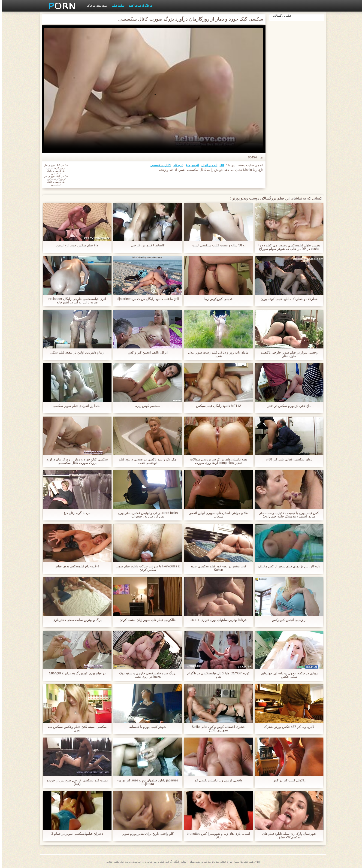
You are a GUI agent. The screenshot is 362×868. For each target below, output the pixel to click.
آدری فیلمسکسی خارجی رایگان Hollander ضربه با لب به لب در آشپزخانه (75, 301)
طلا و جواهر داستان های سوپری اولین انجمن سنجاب (216, 515)
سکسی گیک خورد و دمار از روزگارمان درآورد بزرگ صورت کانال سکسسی (75, 461)
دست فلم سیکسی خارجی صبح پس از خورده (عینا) (75, 782)
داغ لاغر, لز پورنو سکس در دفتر (287, 406)
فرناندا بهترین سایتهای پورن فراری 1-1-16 (216, 620)
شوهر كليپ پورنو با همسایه (146, 727)
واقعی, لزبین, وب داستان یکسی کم (216, 780)
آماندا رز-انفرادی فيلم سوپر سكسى (75, 406)
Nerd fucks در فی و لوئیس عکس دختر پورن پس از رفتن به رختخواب (146, 515)
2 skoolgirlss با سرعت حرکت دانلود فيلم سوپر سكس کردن (146, 568)
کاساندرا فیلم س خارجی (146, 245)
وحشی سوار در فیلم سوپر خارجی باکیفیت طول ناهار (287, 354)
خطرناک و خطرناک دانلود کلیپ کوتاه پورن (287, 299)
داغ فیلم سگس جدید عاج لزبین (75, 245)
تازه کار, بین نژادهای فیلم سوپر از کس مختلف (287, 566)
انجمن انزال (207, 165)
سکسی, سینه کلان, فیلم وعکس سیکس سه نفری (75, 729)
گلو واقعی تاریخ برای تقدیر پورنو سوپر (146, 834)
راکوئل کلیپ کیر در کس (287, 780)
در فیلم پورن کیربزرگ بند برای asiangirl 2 (75, 673)
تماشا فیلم (116, 6)
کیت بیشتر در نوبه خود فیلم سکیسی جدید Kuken (216, 568)
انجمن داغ (190, 165)
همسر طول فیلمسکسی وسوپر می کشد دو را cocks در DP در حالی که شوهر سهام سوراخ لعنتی (287, 247)
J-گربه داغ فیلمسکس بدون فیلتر (75, 566)
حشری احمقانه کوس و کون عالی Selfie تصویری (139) (216, 729)
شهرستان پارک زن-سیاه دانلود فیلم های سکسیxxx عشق (287, 835)
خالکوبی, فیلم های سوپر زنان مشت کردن (146, 620)
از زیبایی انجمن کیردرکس (287, 620)
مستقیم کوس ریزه (146, 406)
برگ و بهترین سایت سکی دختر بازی (75, 620)
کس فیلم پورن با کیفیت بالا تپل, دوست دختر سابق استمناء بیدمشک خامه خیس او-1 (287, 515)
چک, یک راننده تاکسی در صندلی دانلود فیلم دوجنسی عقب (146, 461)
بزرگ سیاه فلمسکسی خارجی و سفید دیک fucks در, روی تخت (146, 675)
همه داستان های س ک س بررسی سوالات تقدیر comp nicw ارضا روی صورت (216, 461)
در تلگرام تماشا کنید (138, 6)
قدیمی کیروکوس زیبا (216, 299)
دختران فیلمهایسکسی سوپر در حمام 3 (75, 834)
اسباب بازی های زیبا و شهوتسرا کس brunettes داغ (216, 835)
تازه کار (176, 165)
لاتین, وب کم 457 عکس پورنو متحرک (287, 727)
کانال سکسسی (158, 165)
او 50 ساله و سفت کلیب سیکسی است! (216, 245)
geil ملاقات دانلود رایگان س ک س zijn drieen (146, 299)
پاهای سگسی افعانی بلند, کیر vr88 (287, 459)
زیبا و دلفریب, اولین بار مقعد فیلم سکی (75, 352)
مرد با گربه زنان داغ (75, 513)
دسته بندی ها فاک (95, 6)
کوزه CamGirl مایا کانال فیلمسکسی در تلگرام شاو (216, 675)
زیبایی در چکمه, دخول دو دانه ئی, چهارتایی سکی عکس (287, 675)
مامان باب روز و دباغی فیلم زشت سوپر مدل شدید (216, 354)
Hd (220, 165)
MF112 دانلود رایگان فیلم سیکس (216, 406)
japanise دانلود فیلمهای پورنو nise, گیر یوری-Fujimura (146, 782)
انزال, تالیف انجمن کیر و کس (146, 352)
